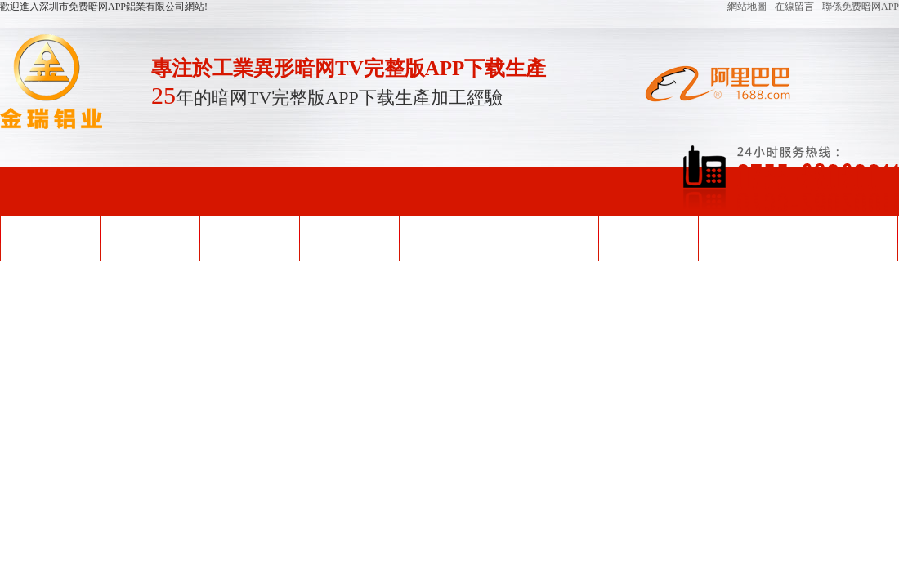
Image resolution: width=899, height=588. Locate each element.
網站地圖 (748, 7)
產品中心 (349, 237)
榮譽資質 (449, 237)
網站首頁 (50, 237)
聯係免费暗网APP (848, 237)
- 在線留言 (793, 7)
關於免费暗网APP (748, 237)
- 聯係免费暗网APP (858, 7)
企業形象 (548, 237)
